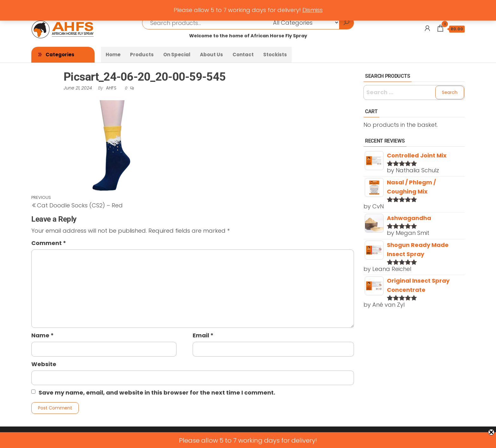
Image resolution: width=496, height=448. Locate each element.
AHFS (112, 88)
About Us (211, 55)
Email (203, 335)
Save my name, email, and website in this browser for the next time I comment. (157, 393)
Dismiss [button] (313, 10)
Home (113, 55)
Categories (60, 55)
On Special (177, 55)
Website (44, 364)
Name (43, 335)
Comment (49, 243)
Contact (243, 55)
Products (142, 55)
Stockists (275, 55)
